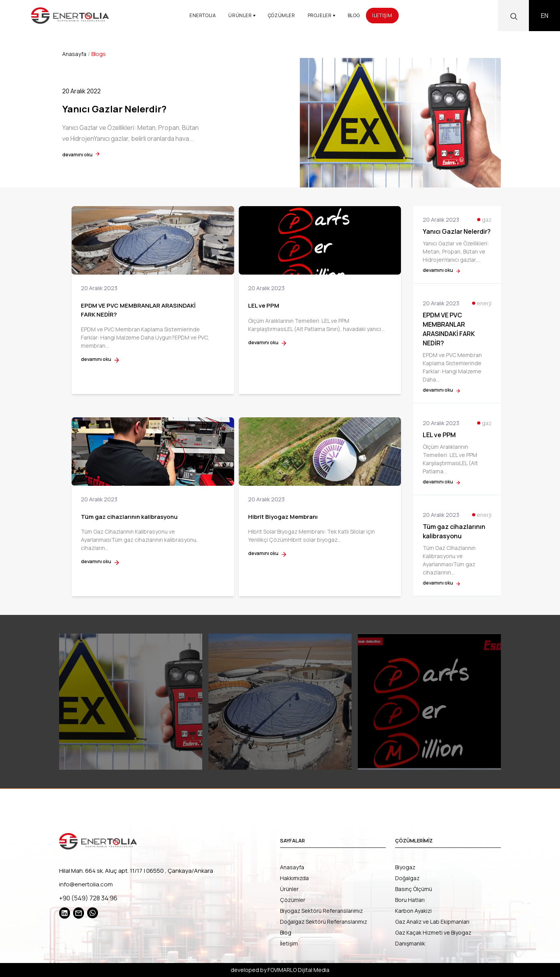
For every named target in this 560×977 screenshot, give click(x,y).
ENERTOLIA (203, 15)
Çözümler (293, 900)
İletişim (289, 943)
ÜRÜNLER (242, 16)
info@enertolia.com (86, 884)
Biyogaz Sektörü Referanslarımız (321, 911)
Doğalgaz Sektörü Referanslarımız (324, 922)
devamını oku (81, 155)
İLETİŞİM (382, 15)
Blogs (99, 54)
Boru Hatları (410, 900)
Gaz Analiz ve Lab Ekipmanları (432, 922)
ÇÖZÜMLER (282, 15)
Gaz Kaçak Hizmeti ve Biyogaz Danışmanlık (433, 938)
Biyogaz (405, 867)
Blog (286, 932)
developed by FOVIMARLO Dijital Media (280, 970)
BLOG (354, 15)
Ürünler (289, 889)
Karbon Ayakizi (413, 911)
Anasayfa (74, 54)
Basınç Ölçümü (414, 889)
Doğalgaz (407, 878)
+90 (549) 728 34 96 (88, 898)
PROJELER (321, 16)
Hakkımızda (294, 878)
